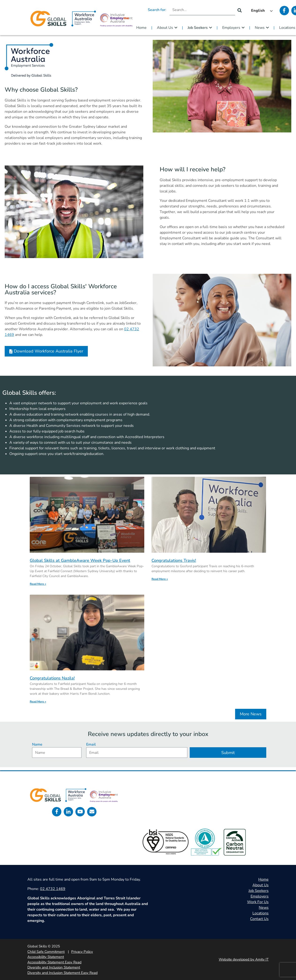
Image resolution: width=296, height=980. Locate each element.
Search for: (157, 10)
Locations (261, 913)
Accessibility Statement (46, 957)
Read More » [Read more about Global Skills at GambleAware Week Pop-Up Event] (38, 584)
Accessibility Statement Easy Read (54, 962)
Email (91, 744)
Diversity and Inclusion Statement (54, 967)
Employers (231, 28)
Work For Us (258, 902)
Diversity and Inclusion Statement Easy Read (63, 973)
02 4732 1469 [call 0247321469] (53, 889)
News (260, 28)
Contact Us (259, 919)
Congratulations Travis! (174, 560)
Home (141, 28)
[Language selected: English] (261, 11)
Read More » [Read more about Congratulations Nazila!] (38, 702)
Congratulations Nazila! (52, 678)
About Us (165, 28)
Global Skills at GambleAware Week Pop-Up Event (80, 560)
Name (37, 744)
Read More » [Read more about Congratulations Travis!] (160, 579)
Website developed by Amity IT (244, 959)
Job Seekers (198, 28)
